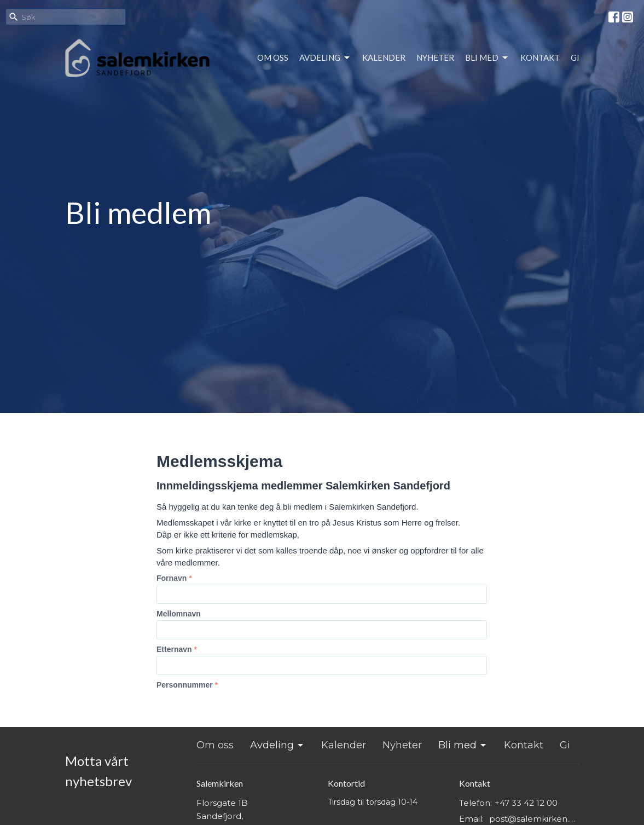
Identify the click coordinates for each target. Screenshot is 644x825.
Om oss (273, 57)
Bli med (487, 58)
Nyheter (435, 57)
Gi (575, 57)
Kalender (384, 57)
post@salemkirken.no (534, 819)
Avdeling (325, 58)
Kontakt (540, 57)
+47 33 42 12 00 (526, 803)
